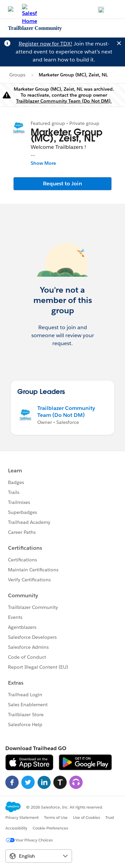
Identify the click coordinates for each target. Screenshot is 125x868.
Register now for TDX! (45, 44)
